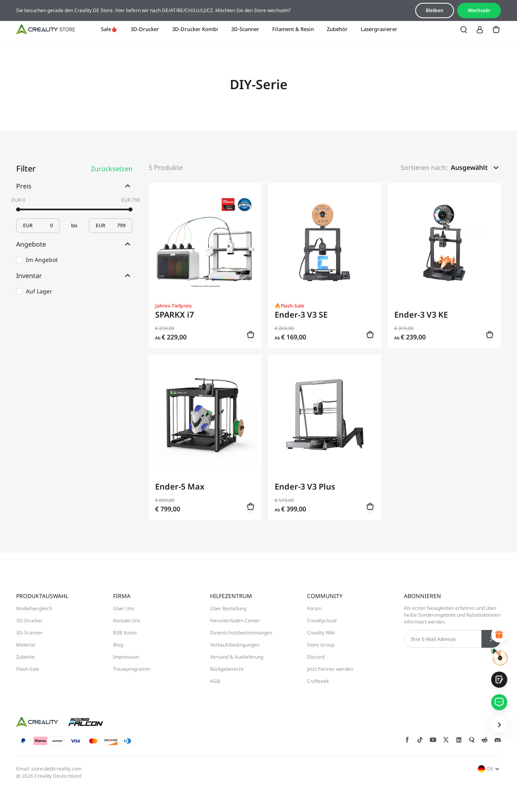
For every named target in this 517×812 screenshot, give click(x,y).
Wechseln (479, 10)
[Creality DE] (46, 29)
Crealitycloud (322, 621)
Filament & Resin (293, 29)
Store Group (321, 645)
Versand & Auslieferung (237, 657)
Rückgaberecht (227, 669)
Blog (118, 645)
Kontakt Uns (127, 621)
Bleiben (435, 10)
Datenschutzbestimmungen (241, 633)
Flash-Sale (28, 669)
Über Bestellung (228, 608)
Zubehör (337, 29)
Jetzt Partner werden (330, 669)
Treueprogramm (132, 669)
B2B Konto (125, 633)
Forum (314, 608)
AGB (215, 681)
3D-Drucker (145, 29)
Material (26, 645)
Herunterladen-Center (235, 621)
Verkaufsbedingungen (235, 645)
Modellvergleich (34, 608)
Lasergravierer (379, 29)
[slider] (18, 209)
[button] (476, 167)
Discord (316, 657)
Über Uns (124, 608)
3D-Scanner (245, 29)
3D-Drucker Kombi (195, 29)
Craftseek (318, 681)
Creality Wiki (321, 633)
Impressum (126, 657)
